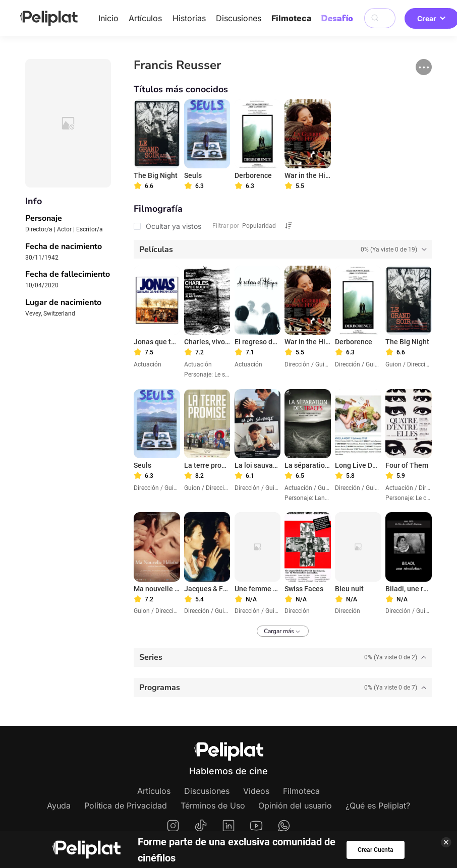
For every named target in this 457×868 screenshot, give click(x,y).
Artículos (145, 18)
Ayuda (59, 805)
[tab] (283, 250)
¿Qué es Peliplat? (378, 805)
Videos (256, 791)
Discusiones (239, 18)
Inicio (108, 18)
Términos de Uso (213, 805)
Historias (189, 18)
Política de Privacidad (126, 805)
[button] (424, 67)
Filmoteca (291, 18)
